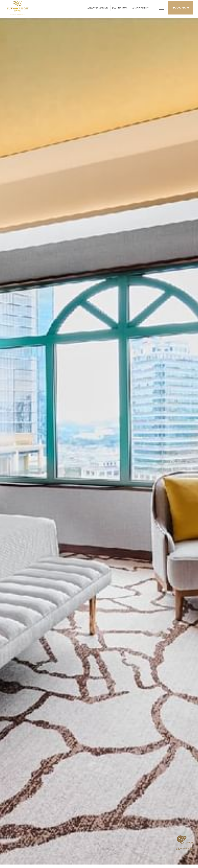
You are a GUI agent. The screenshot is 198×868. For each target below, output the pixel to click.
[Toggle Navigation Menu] (162, 8)
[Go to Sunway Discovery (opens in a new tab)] (97, 8)
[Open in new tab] (120, 8)
